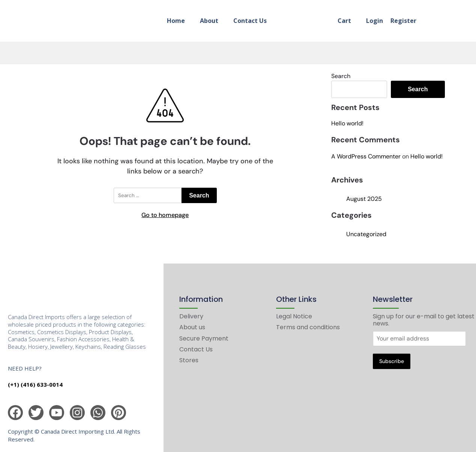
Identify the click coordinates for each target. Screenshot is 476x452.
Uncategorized (366, 234)
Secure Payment (204, 338)
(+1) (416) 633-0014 (35, 384)
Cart (344, 21)
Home (176, 21)
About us (192, 327)
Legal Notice (294, 316)
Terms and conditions (308, 327)
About (209, 21)
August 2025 (364, 199)
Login (375, 21)
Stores (189, 360)
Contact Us (250, 21)
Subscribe (392, 361)
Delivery (191, 316)
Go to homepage (165, 215)
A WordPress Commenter (366, 156)
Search (341, 76)
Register (403, 21)
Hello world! (347, 123)
